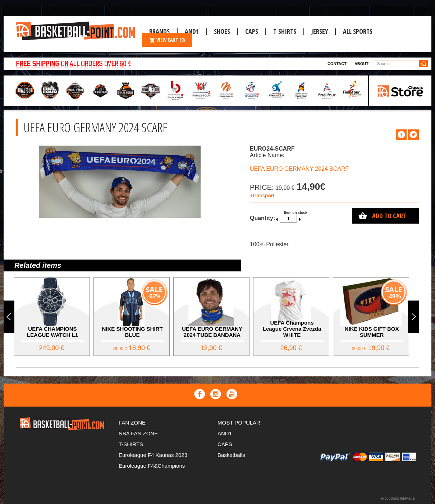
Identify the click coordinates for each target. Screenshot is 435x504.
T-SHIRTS (285, 31)
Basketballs (231, 455)
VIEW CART (167, 40)
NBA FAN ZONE (138, 433)
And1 (192, 31)
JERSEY (320, 31)
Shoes (222, 31)
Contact (337, 64)
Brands (159, 31)
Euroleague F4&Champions (152, 466)
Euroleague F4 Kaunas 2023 (153, 455)
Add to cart (389, 216)
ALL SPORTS (358, 31)
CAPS (252, 31)
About (361, 64)
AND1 (225, 433)
